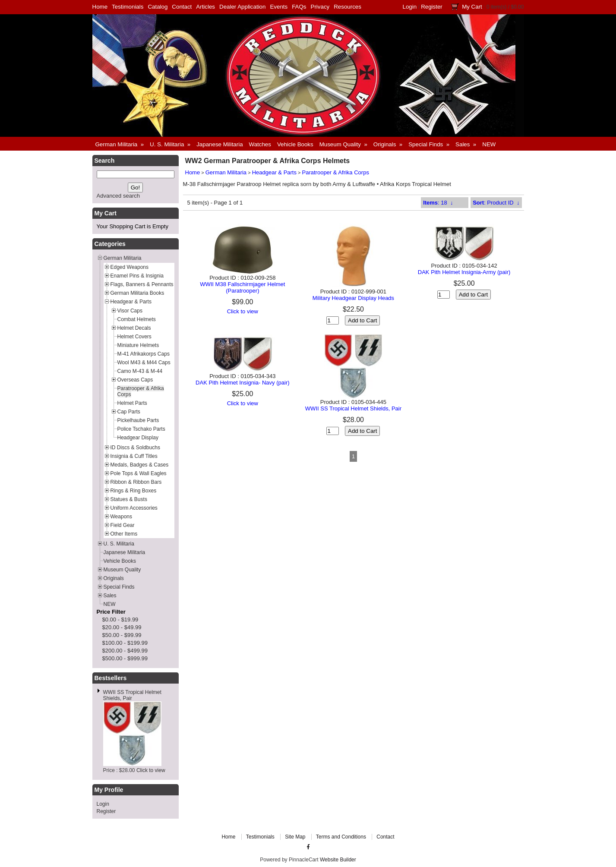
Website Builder (338, 860)
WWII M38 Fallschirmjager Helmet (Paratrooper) (242, 287)
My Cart (472, 7)
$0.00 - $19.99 (120, 620)
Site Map (295, 837)
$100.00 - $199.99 (125, 643)
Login (410, 7)
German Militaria (226, 172)
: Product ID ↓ (496, 203)
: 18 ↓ (438, 203)
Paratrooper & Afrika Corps (336, 172)
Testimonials (128, 7)
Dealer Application (242, 7)
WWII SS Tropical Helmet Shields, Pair (353, 408)
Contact (182, 7)
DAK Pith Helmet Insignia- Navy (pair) (242, 383)
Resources (347, 7)
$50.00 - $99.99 (122, 635)
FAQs (299, 7)
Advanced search (118, 196)
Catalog (158, 7)
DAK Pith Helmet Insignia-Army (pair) (464, 272)
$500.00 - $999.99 (125, 658)
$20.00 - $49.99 (122, 627)
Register (432, 7)
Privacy (320, 7)
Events (279, 7)
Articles (205, 7)
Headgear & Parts (274, 172)
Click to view (151, 770)
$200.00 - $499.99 (125, 651)
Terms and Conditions (341, 837)
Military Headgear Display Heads (353, 298)
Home (100, 7)
